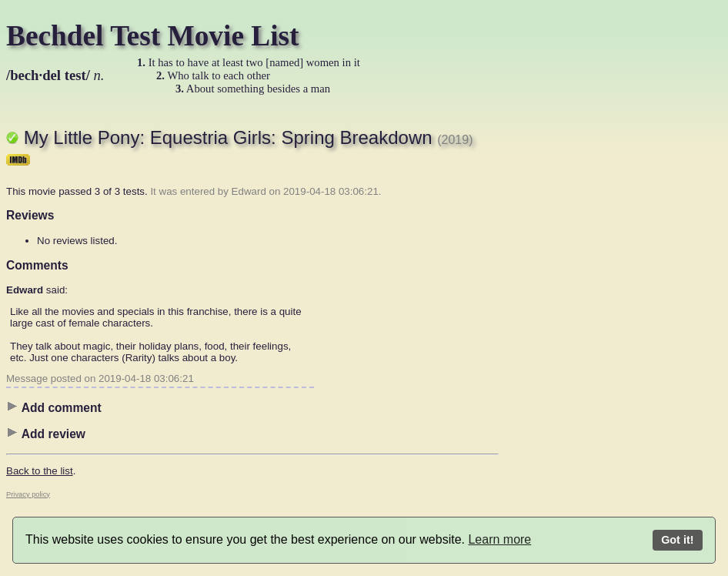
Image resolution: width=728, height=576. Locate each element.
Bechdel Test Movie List (153, 36)
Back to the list (40, 471)
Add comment (54, 407)
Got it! (677, 540)
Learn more (499, 539)
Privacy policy (28, 494)
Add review (46, 434)
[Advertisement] (560, 343)
